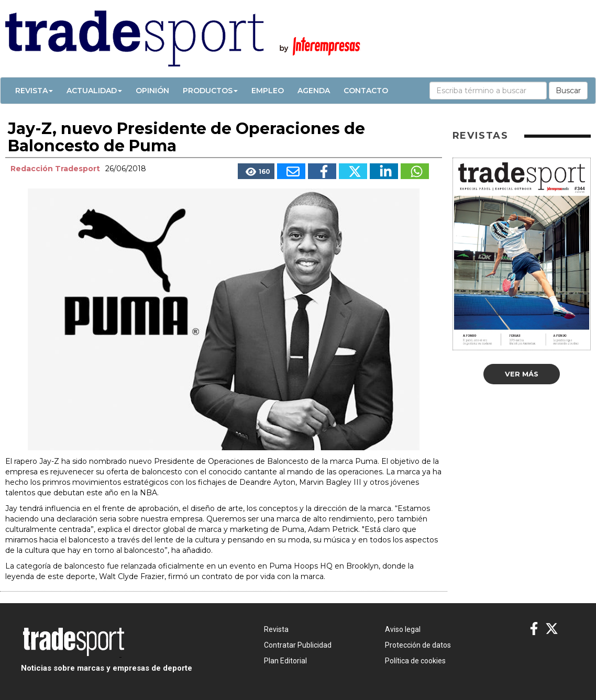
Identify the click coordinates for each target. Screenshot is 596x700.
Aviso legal (403, 629)
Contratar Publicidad (298, 645)
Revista (34, 91)
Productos (210, 91)
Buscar (568, 91)
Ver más (522, 374)
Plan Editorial (285, 661)
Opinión (152, 91)
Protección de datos (418, 645)
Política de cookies (415, 661)
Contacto (366, 91)
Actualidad (94, 91)
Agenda (314, 91)
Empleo (268, 91)
